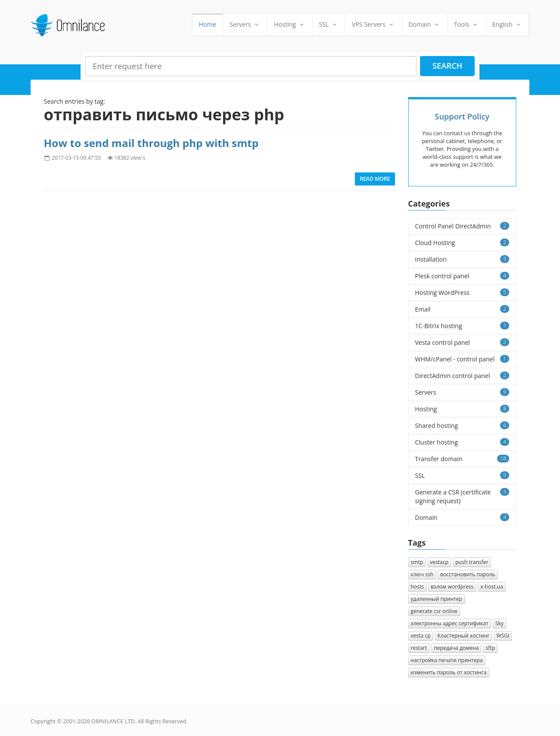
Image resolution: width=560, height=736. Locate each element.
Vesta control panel (462, 342)
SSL (329, 24)
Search (448, 66)
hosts (417, 587)
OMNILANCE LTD (113, 721)
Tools (466, 24)
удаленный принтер (437, 599)
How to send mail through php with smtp (151, 143)
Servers (245, 24)
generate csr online (434, 611)
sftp (490, 648)
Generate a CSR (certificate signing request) (462, 496)
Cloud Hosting (462, 243)
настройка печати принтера (447, 660)
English (507, 24)
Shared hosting (462, 426)
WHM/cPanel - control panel (462, 359)
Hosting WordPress (462, 293)
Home (208, 24)
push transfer (472, 562)
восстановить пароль (468, 574)
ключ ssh (422, 574)
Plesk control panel (462, 276)
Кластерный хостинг (464, 636)
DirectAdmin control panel (462, 376)
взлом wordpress (452, 587)
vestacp (439, 562)
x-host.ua (492, 587)
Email (462, 309)
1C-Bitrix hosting (462, 326)
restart (419, 648)
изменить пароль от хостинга (449, 672)
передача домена (457, 648)
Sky (499, 623)
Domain (425, 24)
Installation (462, 259)
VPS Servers (373, 24)
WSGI (503, 636)
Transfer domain (462, 459)
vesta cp (421, 636)
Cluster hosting (462, 442)
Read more (375, 179)
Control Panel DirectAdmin (462, 226)
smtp (417, 562)
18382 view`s (130, 158)
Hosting (290, 24)
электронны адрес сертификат (450, 623)
